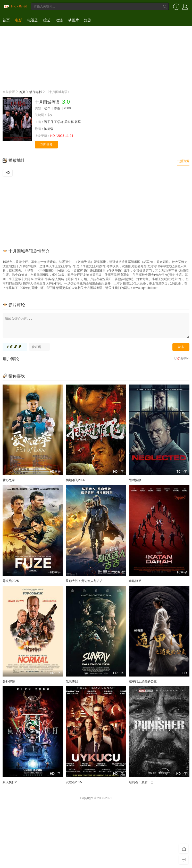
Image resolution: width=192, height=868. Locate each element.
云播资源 (183, 161)
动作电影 (36, 92)
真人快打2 (10, 782)
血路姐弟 (135, 581)
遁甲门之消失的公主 (143, 681)
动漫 (59, 20)
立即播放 (46, 145)
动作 (47, 108)
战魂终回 (72, 681)
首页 (6, 20)
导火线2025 (11, 581)
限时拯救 (135, 480)
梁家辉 (69, 122)
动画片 (73, 20)
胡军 (78, 122)
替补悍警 (9, 681)
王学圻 (59, 122)
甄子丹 (49, 122)
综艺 (47, 20)
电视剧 (33, 20)
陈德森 (49, 129)
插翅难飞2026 (75, 480)
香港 (57, 108)
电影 (19, 20)
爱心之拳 (9, 480)
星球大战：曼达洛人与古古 (84, 581)
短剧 (88, 20)
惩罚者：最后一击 (141, 782)
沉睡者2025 (74, 782)
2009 (67, 108)
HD (8, 173)
